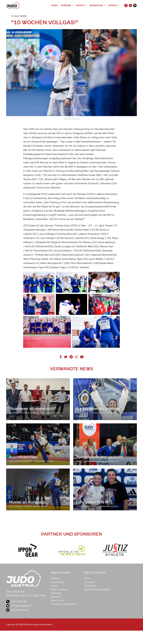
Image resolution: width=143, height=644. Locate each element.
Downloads (56, 593)
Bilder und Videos (59, 590)
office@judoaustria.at (19, 606)
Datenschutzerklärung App (97, 590)
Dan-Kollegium (58, 582)
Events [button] (81, 5)
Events (54, 586)
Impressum (90, 582)
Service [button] (113, 5)
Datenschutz (91, 586)
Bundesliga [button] (97, 5)
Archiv (87, 578)
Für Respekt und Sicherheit (64, 604)
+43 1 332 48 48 (16, 601)
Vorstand (55, 578)
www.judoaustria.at (18, 610)
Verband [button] (66, 5)
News (55, 5)
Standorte (56, 597)
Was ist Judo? (58, 601)
